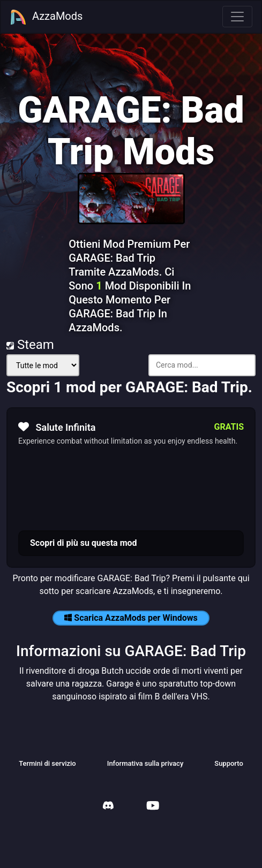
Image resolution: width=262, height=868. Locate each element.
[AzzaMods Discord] (108, 807)
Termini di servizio (47, 763)
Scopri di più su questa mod (84, 543)
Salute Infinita (57, 427)
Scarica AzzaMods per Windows (131, 618)
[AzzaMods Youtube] (153, 807)
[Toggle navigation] (237, 17)
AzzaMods (46, 17)
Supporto (229, 763)
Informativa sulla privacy (145, 763)
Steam (30, 345)
